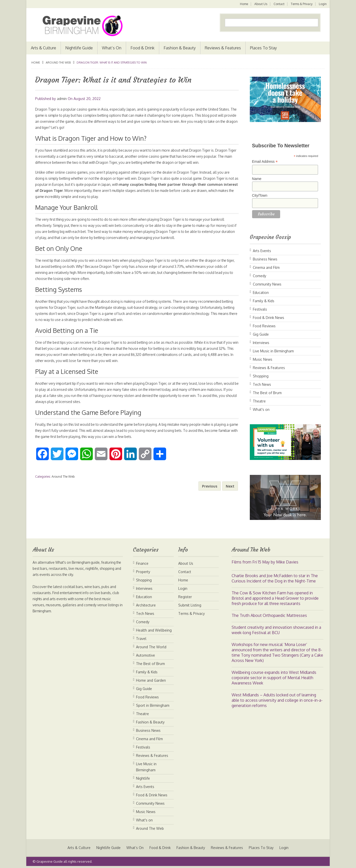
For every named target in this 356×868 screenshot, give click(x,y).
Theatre (259, 401)
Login (323, 4)
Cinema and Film (266, 267)
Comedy (260, 276)
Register (185, 597)
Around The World (151, 647)
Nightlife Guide (79, 48)
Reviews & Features (223, 48)
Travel (141, 639)
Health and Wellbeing (154, 630)
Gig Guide (261, 334)
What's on (261, 409)
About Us (260, 4)
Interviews (261, 343)
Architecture (146, 605)
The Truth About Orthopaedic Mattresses (269, 615)
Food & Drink (142, 48)
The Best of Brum (267, 393)
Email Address (265, 162)
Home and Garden (151, 680)
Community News (267, 284)
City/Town (260, 195)
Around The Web (58, 63)
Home (243, 4)
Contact (279, 4)
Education (261, 292)
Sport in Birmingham (153, 705)
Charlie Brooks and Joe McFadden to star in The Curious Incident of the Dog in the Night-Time (275, 578)
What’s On (112, 48)
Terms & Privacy (301, 4)
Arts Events (262, 251)
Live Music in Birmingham (273, 351)
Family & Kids (264, 301)
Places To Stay (263, 48)
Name (257, 179)
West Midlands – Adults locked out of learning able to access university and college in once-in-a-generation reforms (277, 700)
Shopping (261, 376)
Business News (265, 259)
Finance (142, 563)
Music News (263, 359)
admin (62, 99)
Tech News (262, 384)
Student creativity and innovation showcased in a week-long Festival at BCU (276, 630)
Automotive (146, 655)
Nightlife (143, 778)
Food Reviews (264, 326)
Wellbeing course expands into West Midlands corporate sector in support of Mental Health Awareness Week (274, 678)
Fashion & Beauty (180, 48)
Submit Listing (190, 605)
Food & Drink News (269, 318)
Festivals (260, 309)
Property (143, 572)
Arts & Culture (43, 48)
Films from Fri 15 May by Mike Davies (265, 562)
